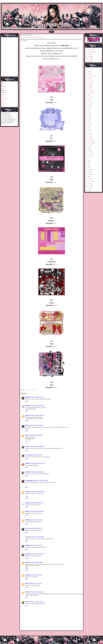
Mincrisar (28, 406)
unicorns (88, 184)
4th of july (89, 69)
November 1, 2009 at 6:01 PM (37, 415)
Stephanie (28, 545)
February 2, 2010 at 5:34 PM (38, 537)
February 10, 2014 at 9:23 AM (37, 592)
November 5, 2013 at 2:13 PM (35, 583)
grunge (88, 132)
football (88, 123)
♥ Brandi (3, 100)
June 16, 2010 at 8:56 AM (36, 545)
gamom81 (28, 503)
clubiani (27, 446)
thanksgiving (89, 181)
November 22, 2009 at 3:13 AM (37, 472)
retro (87, 162)
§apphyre (28, 472)
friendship (88, 125)
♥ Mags (3, 106)
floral (87, 120)
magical (88, 137)
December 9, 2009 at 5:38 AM (37, 503)
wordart (88, 61)
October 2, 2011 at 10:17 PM (37, 554)
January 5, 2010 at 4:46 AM (36, 520)
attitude (88, 85)
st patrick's (89, 174)
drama (88, 106)
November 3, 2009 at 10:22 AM (36, 425)
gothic (88, 130)
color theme (89, 102)
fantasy (88, 116)
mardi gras (89, 139)
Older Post (81, 633)
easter (87, 109)
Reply (27, 401)
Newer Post (23, 633)
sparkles (35, 390)
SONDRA (28, 520)
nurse (87, 158)
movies (88, 146)
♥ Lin (3, 83)
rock (87, 165)
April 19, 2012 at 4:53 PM (37, 562)
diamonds (88, 104)
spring (88, 172)
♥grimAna (4, 94)
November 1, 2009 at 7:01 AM (37, 397)
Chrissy (27, 425)
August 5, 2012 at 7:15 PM (36, 575)
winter (88, 190)
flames (88, 118)
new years (88, 153)
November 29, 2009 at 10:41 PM (41, 480)
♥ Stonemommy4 (5, 98)
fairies (88, 113)
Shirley (27, 435)
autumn (88, 88)
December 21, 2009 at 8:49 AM (37, 511)
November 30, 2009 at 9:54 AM (37, 491)
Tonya (4, 85)
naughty (88, 151)
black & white (89, 92)
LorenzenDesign (29, 480)
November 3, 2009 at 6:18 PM (36, 435)
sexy (87, 167)
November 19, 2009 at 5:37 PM (38, 463)
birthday (88, 90)
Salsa (3, 88)
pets (87, 160)
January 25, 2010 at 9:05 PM (35, 528)
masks (88, 54)
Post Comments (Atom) (32, 635)
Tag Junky (28, 554)
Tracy (27, 528)
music (88, 148)
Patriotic (88, 78)
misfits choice (89, 141)
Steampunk (89, 81)
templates (88, 59)
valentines (88, 186)
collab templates (90, 52)
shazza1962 (28, 562)
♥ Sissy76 (3, 104)
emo (87, 111)
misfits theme (89, 144)
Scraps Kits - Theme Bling (32, 37)
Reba (27, 583)
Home (51, 32)
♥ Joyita (3, 96)
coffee (88, 99)
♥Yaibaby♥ (28, 463)
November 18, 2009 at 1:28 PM (35, 455)
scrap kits (31, 390)
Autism (88, 71)
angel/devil (89, 83)
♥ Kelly (3, 102)
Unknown (28, 415)
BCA (87, 74)
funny (87, 127)
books (88, 95)
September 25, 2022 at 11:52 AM (36, 602)
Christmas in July (90, 76)
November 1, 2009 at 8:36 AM (37, 406)
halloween (88, 134)
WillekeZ (27, 397)
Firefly (27, 602)
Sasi (26, 455)
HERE (55, 102)
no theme (88, 155)
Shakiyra (27, 511)
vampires (88, 188)
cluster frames (89, 49)
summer (88, 179)
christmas (27, 390)
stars (87, 177)
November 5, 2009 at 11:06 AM (36, 446)
